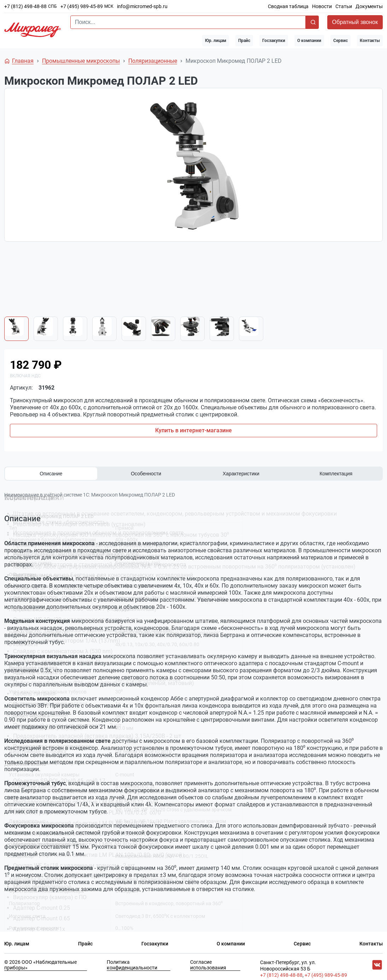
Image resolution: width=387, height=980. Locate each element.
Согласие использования (208, 961)
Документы (369, 6)
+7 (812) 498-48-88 (25, 6)
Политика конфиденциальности (132, 961)
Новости (322, 6)
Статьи (344, 6)
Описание (51, 474)
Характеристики (241, 474)
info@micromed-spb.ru (142, 6)
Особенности (146, 474)
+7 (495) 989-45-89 (82, 6)
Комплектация (336, 474)
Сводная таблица (288, 6)
